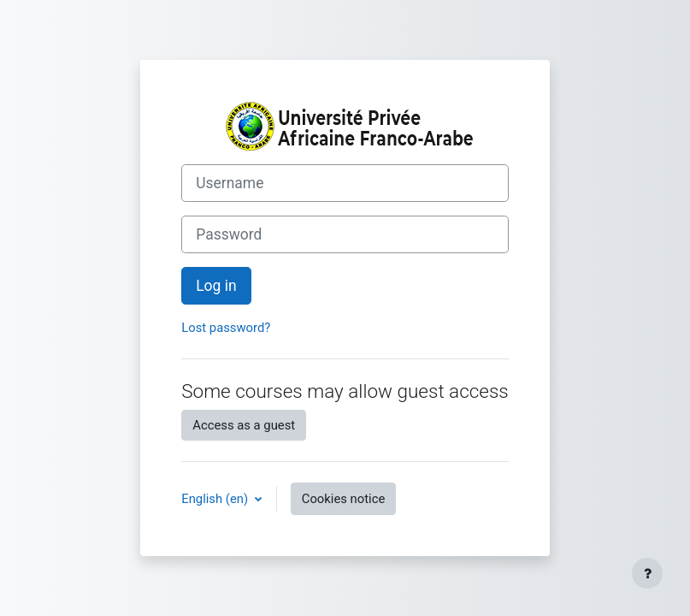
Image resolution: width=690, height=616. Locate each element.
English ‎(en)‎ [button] (216, 499)
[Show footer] (647, 573)
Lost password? (226, 328)
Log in (216, 286)
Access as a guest (244, 425)
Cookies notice (344, 499)
